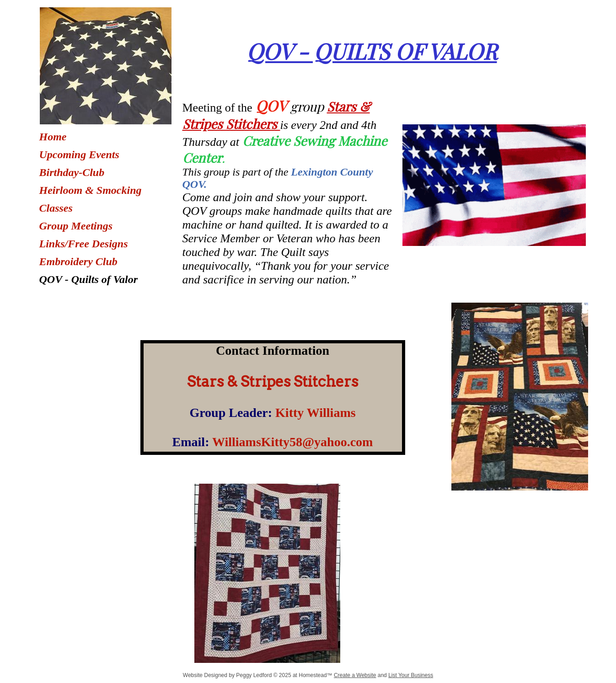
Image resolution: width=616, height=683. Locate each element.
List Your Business (411, 675)
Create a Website (355, 675)
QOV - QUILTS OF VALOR (372, 51)
